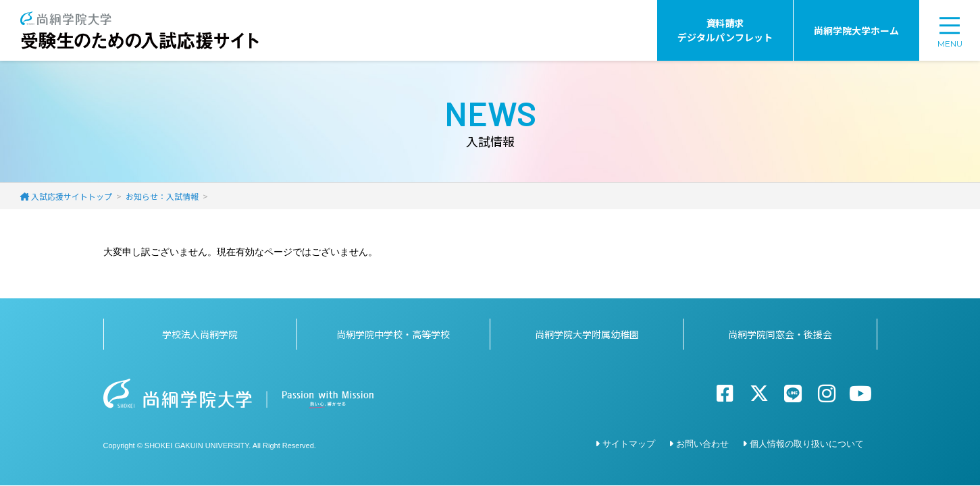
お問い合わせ (702, 444)
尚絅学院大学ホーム (856, 30)
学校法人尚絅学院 (200, 334)
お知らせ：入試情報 (162, 196)
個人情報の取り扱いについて (807, 444)
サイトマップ (629, 444)
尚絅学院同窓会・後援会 (780, 334)
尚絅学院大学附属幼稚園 (587, 334)
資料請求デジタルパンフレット (725, 30)
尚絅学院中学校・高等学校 (393, 334)
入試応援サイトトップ (72, 196)
